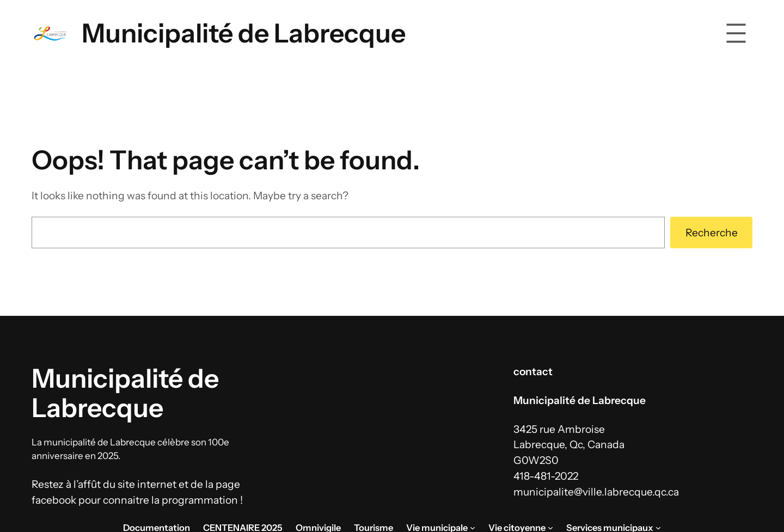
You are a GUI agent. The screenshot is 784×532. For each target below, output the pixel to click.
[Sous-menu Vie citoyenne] (550, 528)
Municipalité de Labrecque (244, 33)
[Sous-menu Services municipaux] (658, 528)
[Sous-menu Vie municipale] (473, 528)
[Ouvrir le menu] (736, 33)
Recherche (712, 233)
